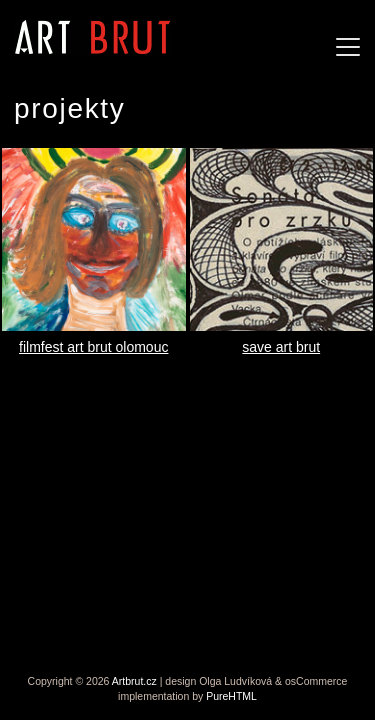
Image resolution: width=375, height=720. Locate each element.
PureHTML (231, 696)
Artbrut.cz (134, 681)
